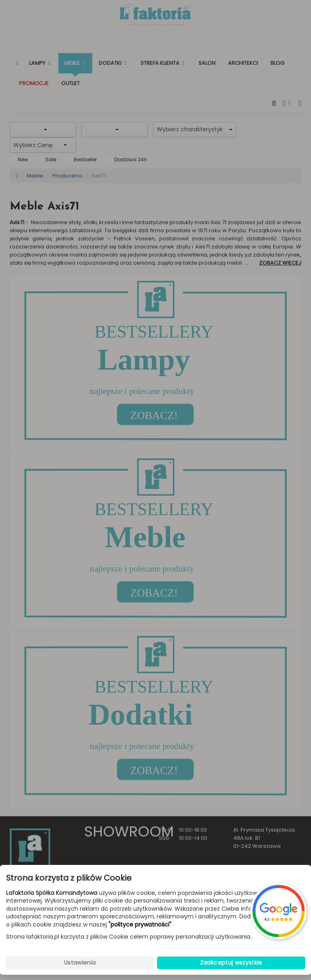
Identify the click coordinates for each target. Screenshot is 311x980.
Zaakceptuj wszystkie (231, 963)
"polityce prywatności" (140, 925)
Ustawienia (80, 963)
